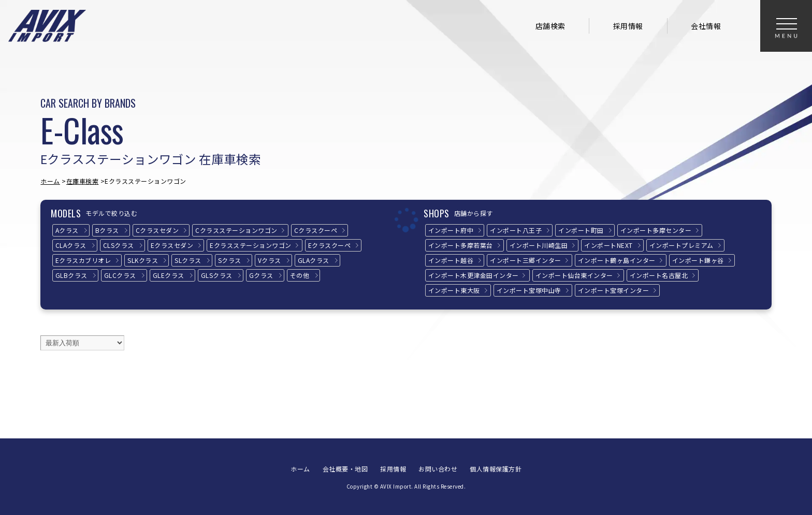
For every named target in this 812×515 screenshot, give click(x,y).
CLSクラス (119, 245)
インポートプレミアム (682, 245)
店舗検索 (550, 26)
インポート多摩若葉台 (461, 245)
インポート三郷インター (526, 260)
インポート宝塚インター (614, 290)
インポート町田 (581, 230)
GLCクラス (120, 275)
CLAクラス (71, 245)
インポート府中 (451, 230)
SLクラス (188, 260)
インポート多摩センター (656, 230)
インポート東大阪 (454, 290)
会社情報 (706, 26)
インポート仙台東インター (574, 275)
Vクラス (270, 260)
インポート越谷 (451, 260)
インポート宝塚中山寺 (529, 290)
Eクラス (172, 245)
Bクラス (107, 230)
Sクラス (230, 260)
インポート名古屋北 (659, 275)
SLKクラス (143, 260)
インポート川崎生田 (539, 245)
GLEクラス (169, 275)
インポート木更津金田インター (474, 275)
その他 (300, 275)
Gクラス (261, 275)
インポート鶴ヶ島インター (617, 260)
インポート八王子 (516, 230)
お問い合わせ (438, 469)
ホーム (50, 181)
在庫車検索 (83, 181)
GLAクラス (314, 260)
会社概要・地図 (345, 469)
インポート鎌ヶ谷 (698, 260)
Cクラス (157, 230)
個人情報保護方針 (496, 469)
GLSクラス (217, 275)
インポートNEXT (608, 245)
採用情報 (628, 26)
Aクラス (67, 230)
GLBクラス (71, 275)
